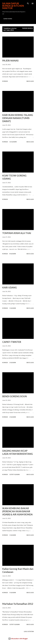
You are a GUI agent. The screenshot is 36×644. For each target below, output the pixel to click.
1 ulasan (13, 308)
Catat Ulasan (14, 474)
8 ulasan (13, 254)
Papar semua (28, 28)
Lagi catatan (29, 631)
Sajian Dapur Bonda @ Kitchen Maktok (13, 6)
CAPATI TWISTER (12, 342)
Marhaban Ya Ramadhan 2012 (18, 604)
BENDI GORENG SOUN (15, 396)
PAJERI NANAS (10, 61)
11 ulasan (13, 142)
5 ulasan (13, 593)
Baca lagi (30, 81)
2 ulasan (13, 363)
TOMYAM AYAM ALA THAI (17, 233)
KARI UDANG (10, 287)
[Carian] (28, 3)
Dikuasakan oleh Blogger (18, 639)
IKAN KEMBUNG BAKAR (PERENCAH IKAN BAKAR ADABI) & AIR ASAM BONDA (17, 511)
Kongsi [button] (5, 81)
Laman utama (8, 19)
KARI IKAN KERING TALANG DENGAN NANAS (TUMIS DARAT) (18, 118)
